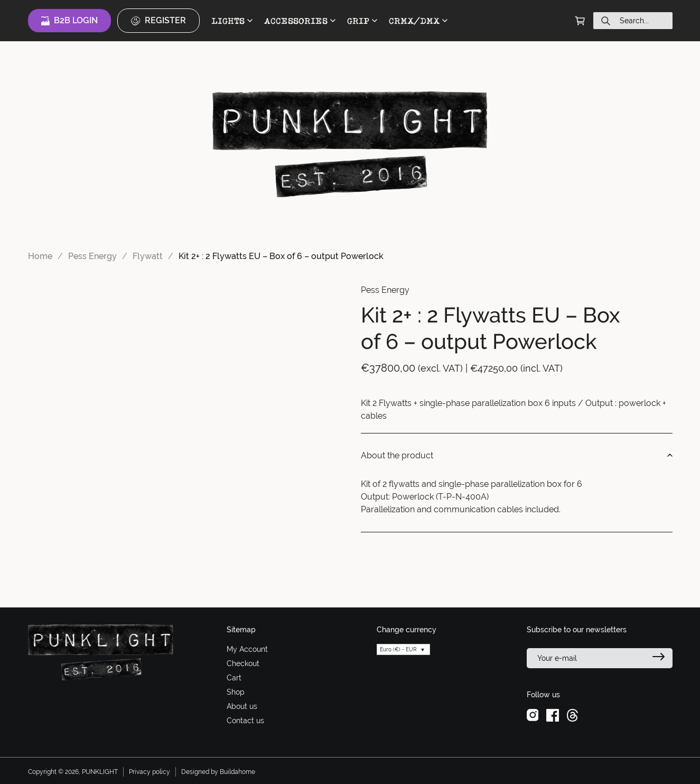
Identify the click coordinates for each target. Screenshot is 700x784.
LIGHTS (232, 21)
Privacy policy (150, 772)
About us (242, 706)
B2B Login (69, 21)
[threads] (572, 715)
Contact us (245, 721)
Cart (234, 678)
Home (40, 256)
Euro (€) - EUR (398, 649)
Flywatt (148, 256)
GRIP (362, 21)
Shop (236, 692)
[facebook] (553, 715)
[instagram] (533, 715)
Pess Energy (92, 256)
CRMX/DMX (418, 21)
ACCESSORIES (300, 21)
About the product (517, 456)
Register (158, 21)
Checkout (243, 663)
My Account (247, 649)
